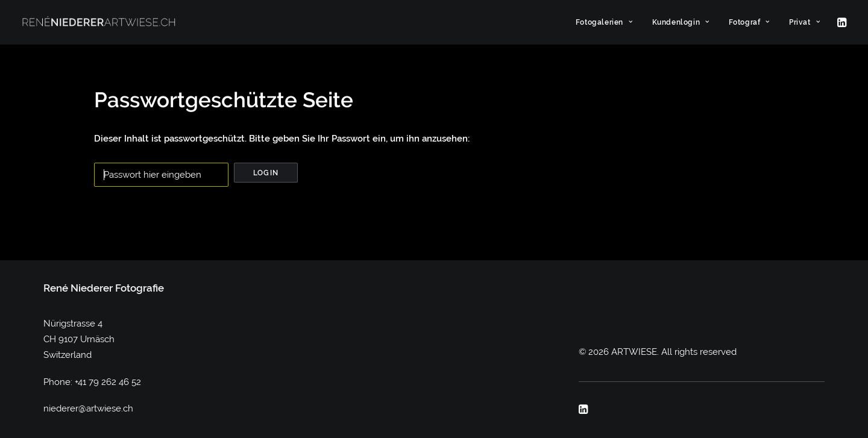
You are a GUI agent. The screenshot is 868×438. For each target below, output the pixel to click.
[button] (841, 22)
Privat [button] (804, 22)
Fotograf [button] (749, 22)
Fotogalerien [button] (604, 22)
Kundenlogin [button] (681, 22)
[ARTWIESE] (99, 22)
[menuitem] (604, 22)
